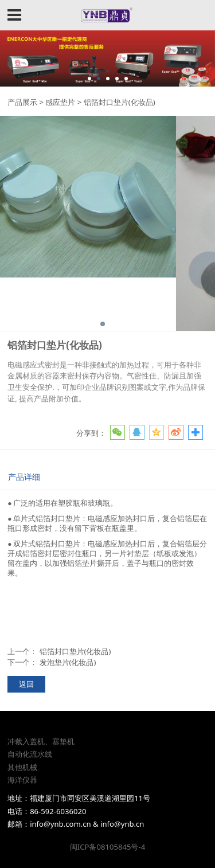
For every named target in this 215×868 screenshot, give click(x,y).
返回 (26, 684)
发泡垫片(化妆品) (68, 662)
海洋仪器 (22, 780)
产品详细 (24, 477)
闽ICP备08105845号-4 (107, 847)
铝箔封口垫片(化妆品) (75, 651)
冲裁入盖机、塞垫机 (41, 741)
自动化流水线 (30, 754)
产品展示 (22, 102)
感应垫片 (60, 102)
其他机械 (22, 767)
